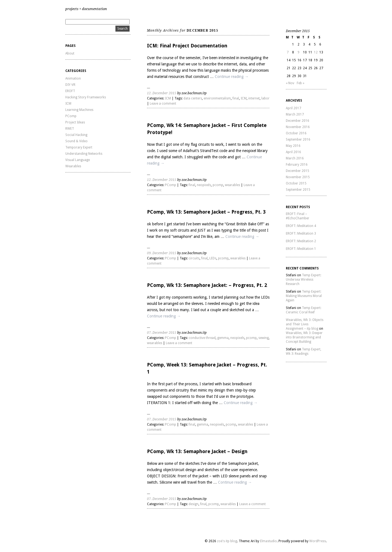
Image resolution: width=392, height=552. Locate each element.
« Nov (290, 83)
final (236, 98)
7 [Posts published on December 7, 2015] (288, 52)
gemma (223, 338)
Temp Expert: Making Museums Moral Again (304, 296)
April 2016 (293, 152)
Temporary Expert (79, 147)
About (70, 53)
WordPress (318, 541)
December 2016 (298, 121)
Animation (73, 78)
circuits (194, 258)
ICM (68, 104)
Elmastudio (268, 541)
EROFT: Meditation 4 (301, 226)
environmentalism (217, 98)
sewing (264, 338)
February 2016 (297, 165)
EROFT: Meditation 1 (301, 249)
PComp (71, 116)
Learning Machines (79, 110)
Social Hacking (76, 135)
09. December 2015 (162, 253)
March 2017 (295, 114)
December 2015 (298, 171)
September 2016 (298, 139)
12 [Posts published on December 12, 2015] (316, 52)
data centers (193, 98)
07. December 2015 (162, 333)
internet (254, 98)
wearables (232, 185)
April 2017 (293, 108)
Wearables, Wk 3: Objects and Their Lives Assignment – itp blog (305, 324)
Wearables (73, 166)
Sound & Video (76, 141)
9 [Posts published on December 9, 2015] (298, 52)
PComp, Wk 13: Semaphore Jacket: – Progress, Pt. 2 (207, 285)
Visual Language (78, 160)
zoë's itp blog (227, 541)
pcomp (218, 185)
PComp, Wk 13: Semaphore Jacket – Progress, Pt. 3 (206, 212)
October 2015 (296, 183)
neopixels (204, 185)
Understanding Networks (84, 154)
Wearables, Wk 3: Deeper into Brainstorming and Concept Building (304, 337)
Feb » (301, 83)
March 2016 (295, 158)
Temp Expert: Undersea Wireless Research (304, 280)
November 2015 (298, 177)
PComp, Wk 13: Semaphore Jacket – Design (197, 451)
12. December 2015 (162, 93)
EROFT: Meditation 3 (301, 233)
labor (265, 98)
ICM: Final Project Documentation (187, 46)
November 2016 (298, 127)
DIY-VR (70, 85)
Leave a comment (163, 104)
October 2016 (296, 133)
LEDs (213, 258)
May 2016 (293, 146)
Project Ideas (75, 122)
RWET (70, 129)
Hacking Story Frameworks (86, 97)
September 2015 (298, 190)
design (194, 504)
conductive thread (202, 338)
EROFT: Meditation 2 (301, 241)
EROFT (70, 91)
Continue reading (232, 77)
